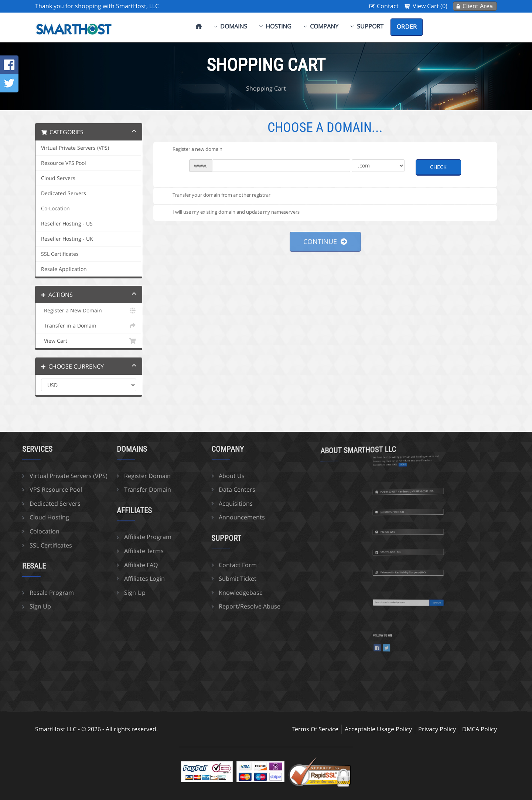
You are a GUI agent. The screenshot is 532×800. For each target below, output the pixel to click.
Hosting (279, 26)
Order (407, 27)
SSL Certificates (60, 254)
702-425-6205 (403, 509)
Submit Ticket (197, 579)
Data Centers (196, 489)
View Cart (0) (430, 6)
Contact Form (197, 565)
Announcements (201, 517)
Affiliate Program (107, 537)
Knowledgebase (200, 593)
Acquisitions (195, 504)
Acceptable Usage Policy (378, 729)
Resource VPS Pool (64, 163)
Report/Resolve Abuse (209, 606)
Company (324, 26)
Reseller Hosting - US (67, 224)
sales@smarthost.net (404, 488)
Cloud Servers (58, 178)
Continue (325, 241)
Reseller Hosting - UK (67, 239)
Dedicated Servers (64, 193)
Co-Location (55, 209)
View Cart (89, 341)
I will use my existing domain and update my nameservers (230, 212)
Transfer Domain (107, 489)
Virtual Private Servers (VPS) (75, 148)
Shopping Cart (266, 88)
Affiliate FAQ (100, 565)
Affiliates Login (104, 579)
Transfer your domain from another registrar (216, 196)
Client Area (478, 6)
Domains (234, 26)
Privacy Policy (437, 729)
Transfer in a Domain (89, 326)
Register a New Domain (89, 311)
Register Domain (107, 476)
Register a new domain (192, 149)
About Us (191, 476)
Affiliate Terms (103, 551)
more (407, 439)
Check (438, 167)
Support (370, 26)
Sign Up (94, 593)
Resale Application (64, 269)
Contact (388, 6)
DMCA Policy (480, 729)
